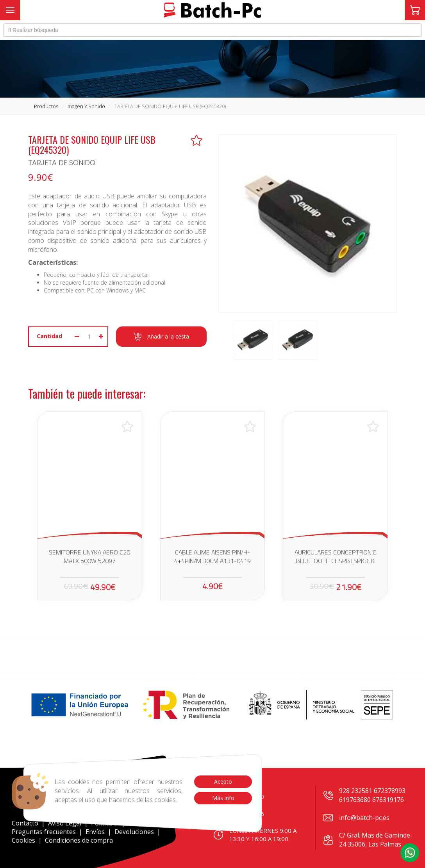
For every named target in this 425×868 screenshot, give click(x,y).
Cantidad (49, 336)
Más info (223, 798)
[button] (410, 853)
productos (46, 106)
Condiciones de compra (79, 840)
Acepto (223, 782)
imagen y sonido (86, 106)
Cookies (23, 840)
